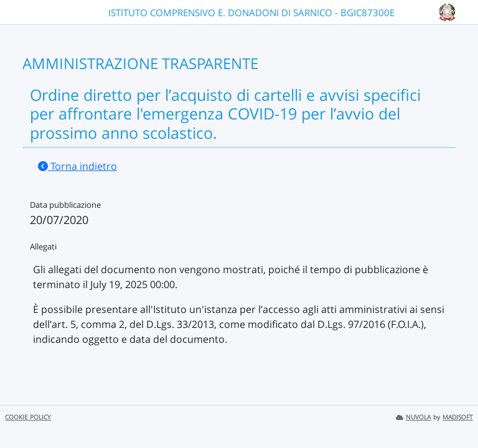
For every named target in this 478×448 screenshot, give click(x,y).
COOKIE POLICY (28, 417)
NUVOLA (413, 417)
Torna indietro (77, 166)
